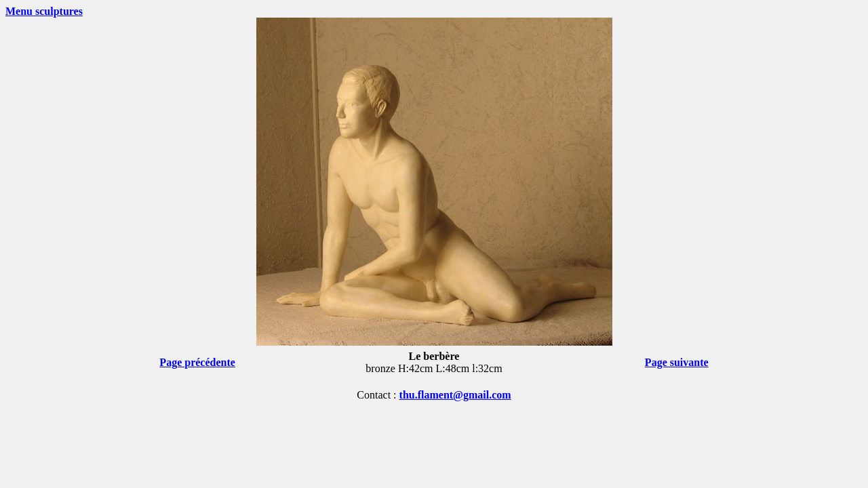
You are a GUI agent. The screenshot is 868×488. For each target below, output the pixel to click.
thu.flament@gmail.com (455, 395)
